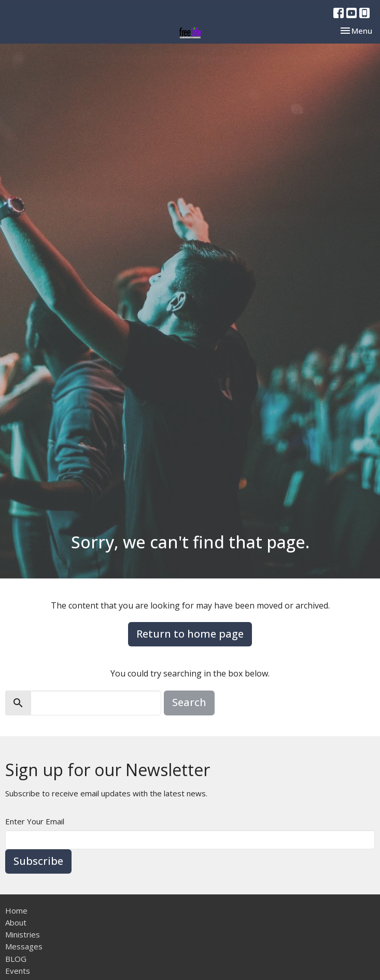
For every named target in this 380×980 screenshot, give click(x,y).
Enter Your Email (35, 821)
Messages (24, 946)
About (16, 922)
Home (16, 910)
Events (18, 971)
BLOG (16, 959)
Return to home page (190, 634)
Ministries (23, 934)
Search (189, 702)
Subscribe (38, 861)
